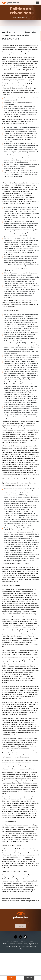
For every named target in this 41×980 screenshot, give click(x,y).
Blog (21, 948)
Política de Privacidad (13, 941)
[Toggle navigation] (37, 3)
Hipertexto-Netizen (21, 944)
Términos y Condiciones (28, 941)
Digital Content (34, 944)
